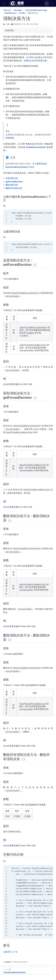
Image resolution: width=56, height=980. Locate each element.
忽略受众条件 (30, 61)
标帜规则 (10, 138)
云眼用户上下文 (10, 952)
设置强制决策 (12, 178)
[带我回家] (17, 3)
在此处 (6, 384)
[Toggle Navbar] (52, 3)
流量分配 (43, 61)
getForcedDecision (14, 182)
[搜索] (47, 3)
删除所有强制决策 (14, 188)
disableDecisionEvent (36, 147)
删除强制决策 (12, 185)
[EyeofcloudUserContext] (28, 971)
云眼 (8, 24)
